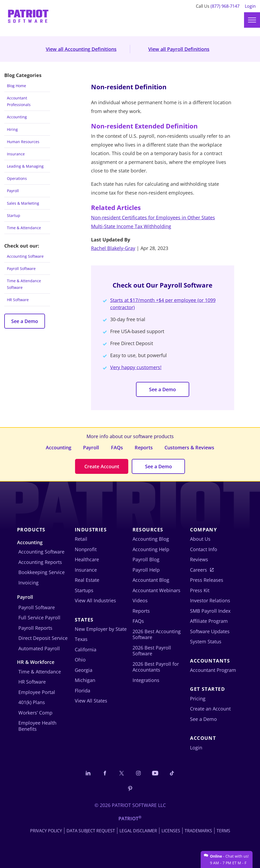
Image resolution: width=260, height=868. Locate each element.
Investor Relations (210, 600)
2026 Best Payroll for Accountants (156, 667)
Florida (82, 691)
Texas (81, 639)
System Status (206, 641)
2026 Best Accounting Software (157, 634)
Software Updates (210, 631)
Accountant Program (213, 670)
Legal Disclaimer (138, 831)
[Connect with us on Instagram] (138, 773)
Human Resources (23, 142)
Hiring (12, 129)
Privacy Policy (46, 831)
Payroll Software (21, 269)
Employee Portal (37, 692)
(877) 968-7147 (225, 6)
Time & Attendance (24, 228)
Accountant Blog (151, 580)
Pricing (198, 699)
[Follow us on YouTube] (155, 773)
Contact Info (204, 549)
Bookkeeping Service (42, 572)
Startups (84, 590)
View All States (91, 701)
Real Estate (87, 580)
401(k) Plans (32, 702)
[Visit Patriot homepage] (28, 15)
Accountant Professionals (19, 101)
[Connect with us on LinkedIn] (88, 773)
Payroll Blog (146, 559)
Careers (199, 570)
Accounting (17, 117)
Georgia (84, 670)
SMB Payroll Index (210, 611)
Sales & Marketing (23, 203)
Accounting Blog (151, 539)
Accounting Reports (40, 562)
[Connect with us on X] (122, 773)
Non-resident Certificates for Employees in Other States (153, 217)
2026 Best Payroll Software (152, 651)
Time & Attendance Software (24, 284)
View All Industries (95, 600)
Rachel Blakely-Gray (113, 248)
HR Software (18, 300)
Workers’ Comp (35, 713)
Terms (223, 831)
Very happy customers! (136, 367)
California (86, 649)
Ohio (80, 660)
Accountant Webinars (156, 590)
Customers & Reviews (189, 447)
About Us (200, 539)
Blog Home (16, 86)
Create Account (102, 466)
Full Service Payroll (39, 617)
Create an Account (210, 709)
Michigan (85, 680)
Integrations (146, 680)
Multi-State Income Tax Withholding (131, 226)
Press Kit (200, 590)
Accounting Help (151, 549)
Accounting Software (25, 256)
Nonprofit (86, 549)
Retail (81, 539)
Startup (14, 215)
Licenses (171, 831)
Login (250, 6)
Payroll (13, 191)
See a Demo (25, 321)
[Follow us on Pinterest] (130, 788)
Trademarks (198, 831)
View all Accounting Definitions (81, 49)
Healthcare (87, 559)
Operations (17, 178)
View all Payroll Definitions (179, 49)
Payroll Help (146, 570)
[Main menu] (252, 20)
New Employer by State (101, 629)
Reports (144, 447)
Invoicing (28, 583)
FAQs (117, 447)
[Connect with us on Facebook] (105, 773)
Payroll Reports (35, 628)
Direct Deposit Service (43, 638)
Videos (140, 600)
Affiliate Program (209, 621)
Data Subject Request (91, 831)
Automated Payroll (39, 648)
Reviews (199, 559)
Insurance (16, 154)
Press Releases (207, 580)
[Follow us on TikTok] (172, 773)
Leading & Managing (25, 166)
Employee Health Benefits (37, 726)
